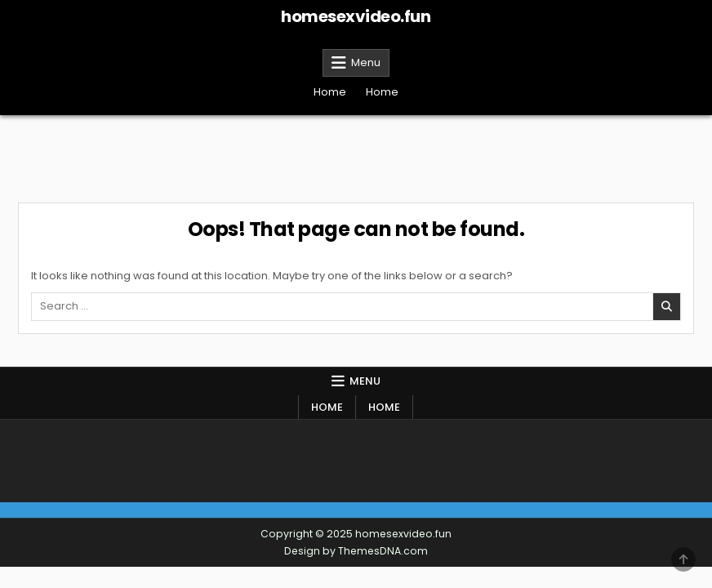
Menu (366, 62)
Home (330, 92)
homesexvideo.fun (356, 16)
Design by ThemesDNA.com (356, 551)
